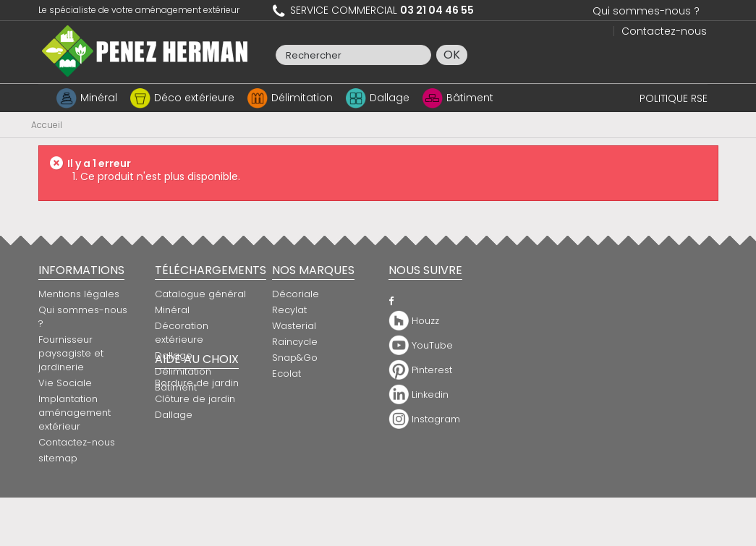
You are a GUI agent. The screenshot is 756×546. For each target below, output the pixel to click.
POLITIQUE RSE (674, 98)
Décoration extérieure (182, 333)
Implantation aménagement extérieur (75, 413)
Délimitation (302, 98)
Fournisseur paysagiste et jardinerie (71, 353)
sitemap (58, 458)
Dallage (390, 98)
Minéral (99, 98)
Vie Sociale (65, 383)
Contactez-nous (664, 31)
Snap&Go (295, 358)
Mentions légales (79, 294)
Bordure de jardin (314, 418)
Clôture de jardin (312, 434)
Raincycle (295, 342)
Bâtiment (470, 98)
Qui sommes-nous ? (646, 11)
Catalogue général (200, 294)
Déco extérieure (194, 98)
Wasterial (294, 326)
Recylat (289, 310)
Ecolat (286, 374)
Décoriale (296, 294)
